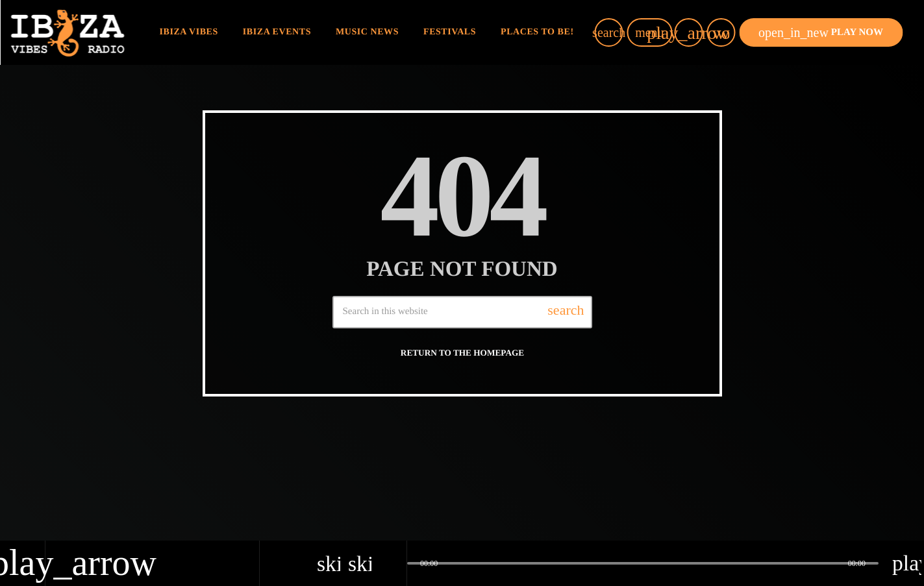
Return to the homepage (462, 353)
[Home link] (67, 32)
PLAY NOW (821, 32)
